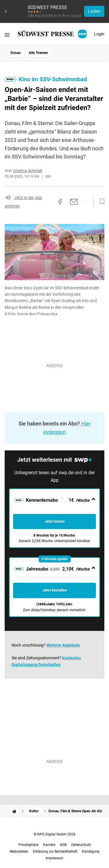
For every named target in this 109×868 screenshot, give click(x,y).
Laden (94, 11)
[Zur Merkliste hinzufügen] (100, 202)
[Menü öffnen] (7, 35)
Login (99, 34)
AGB (63, 845)
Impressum (54, 858)
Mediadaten (19, 851)
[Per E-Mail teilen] (74, 202)
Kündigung (91, 851)
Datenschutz (81, 845)
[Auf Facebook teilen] (60, 202)
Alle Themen (38, 53)
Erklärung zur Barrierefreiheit (55, 851)
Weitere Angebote (63, 645)
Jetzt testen (55, 521)
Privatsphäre (28, 845)
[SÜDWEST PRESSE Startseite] (53, 34)
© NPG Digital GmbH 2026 (55, 834)
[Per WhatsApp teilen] (85, 202)
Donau (16, 53)
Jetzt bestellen (55, 590)
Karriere (49, 845)
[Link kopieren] (50, 202)
